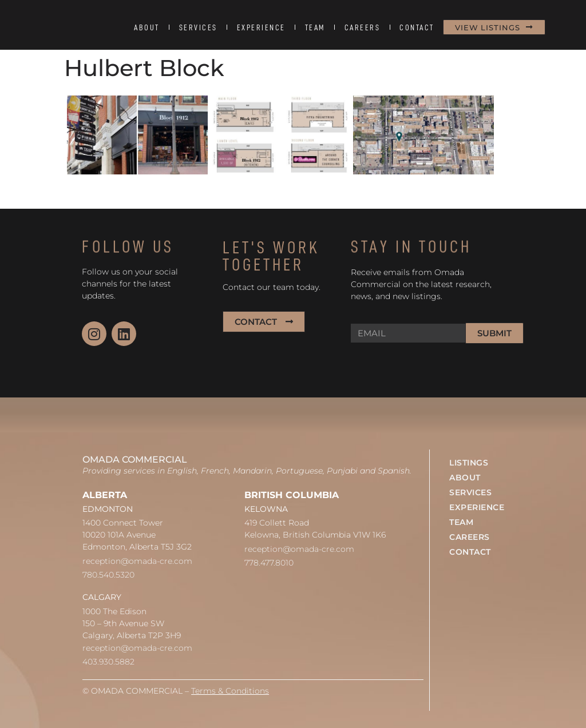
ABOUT (147, 27)
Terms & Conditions (230, 691)
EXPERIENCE (261, 27)
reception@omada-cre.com (137, 561)
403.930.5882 (108, 662)
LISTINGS (469, 463)
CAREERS (363, 27)
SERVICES (198, 27)
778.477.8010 (269, 563)
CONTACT (417, 27)
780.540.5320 (108, 575)
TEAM (315, 27)
